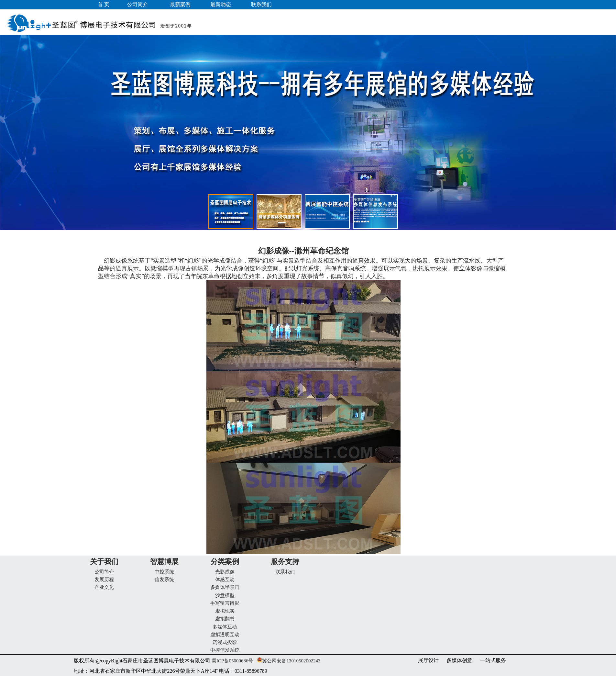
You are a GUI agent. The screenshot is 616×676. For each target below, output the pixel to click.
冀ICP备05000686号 (232, 661)
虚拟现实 (225, 611)
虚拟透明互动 (225, 635)
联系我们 (285, 572)
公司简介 (104, 572)
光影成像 (225, 572)
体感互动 (225, 580)
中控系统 (164, 572)
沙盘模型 (225, 595)
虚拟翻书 (225, 619)
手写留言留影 (225, 603)
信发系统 (164, 580)
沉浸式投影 (225, 642)
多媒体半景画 (225, 587)
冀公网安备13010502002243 (291, 661)
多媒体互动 (225, 627)
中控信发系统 (225, 650)
